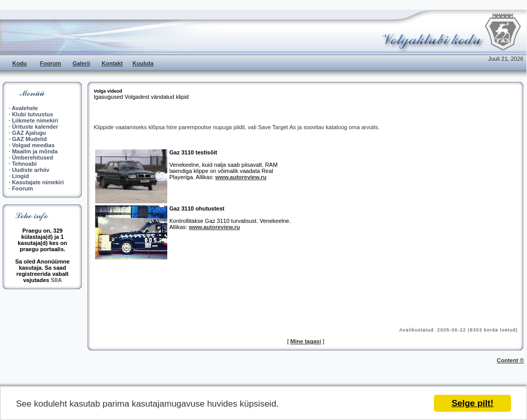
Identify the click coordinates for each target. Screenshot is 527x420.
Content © (510, 360)
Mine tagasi (306, 341)
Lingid (20, 176)
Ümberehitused (32, 157)
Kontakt (112, 63)
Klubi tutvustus (32, 114)
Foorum (51, 63)
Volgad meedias (33, 145)
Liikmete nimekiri (35, 120)
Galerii (81, 63)
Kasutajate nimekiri (38, 182)
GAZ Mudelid (29, 139)
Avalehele (25, 108)
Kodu (20, 63)
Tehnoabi (24, 164)
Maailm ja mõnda (35, 151)
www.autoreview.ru (241, 177)
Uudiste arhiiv (31, 170)
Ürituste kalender (35, 127)
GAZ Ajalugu (29, 133)
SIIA (56, 280)
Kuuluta (143, 63)
